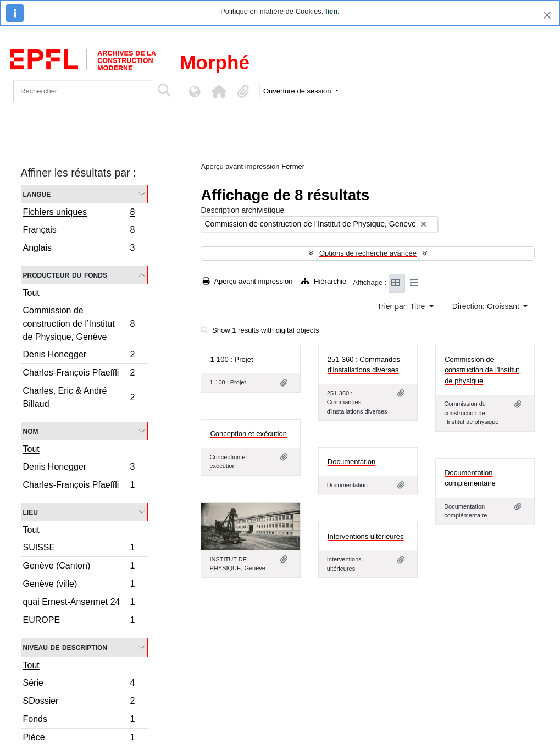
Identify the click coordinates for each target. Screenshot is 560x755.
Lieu (31, 512)
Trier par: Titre (402, 306)
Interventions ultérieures (366, 536)
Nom (31, 431)
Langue (37, 194)
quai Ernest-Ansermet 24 (79, 604)
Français (79, 231)
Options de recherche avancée (368, 253)
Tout (31, 293)
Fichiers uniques (79, 213)
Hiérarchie (324, 281)
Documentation (351, 462)
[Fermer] (547, 15)
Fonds (79, 721)
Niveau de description (65, 647)
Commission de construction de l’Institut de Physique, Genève (79, 324)
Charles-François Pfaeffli (79, 374)
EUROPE (79, 621)
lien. (332, 11)
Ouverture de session (298, 91)
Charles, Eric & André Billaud (79, 397)
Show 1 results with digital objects (260, 330)
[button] (219, 91)
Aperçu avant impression (248, 281)
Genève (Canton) (79, 567)
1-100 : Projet (231, 359)
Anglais (79, 249)
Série (79, 684)
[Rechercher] (83, 91)
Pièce (79, 739)
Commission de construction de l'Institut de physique (482, 370)
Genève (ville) (79, 585)
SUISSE (79, 549)
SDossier (79, 702)
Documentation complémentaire (470, 478)
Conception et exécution (248, 434)
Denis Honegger (79, 356)
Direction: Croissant (487, 306)
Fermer (293, 166)
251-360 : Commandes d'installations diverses (364, 365)
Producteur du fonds (65, 275)
